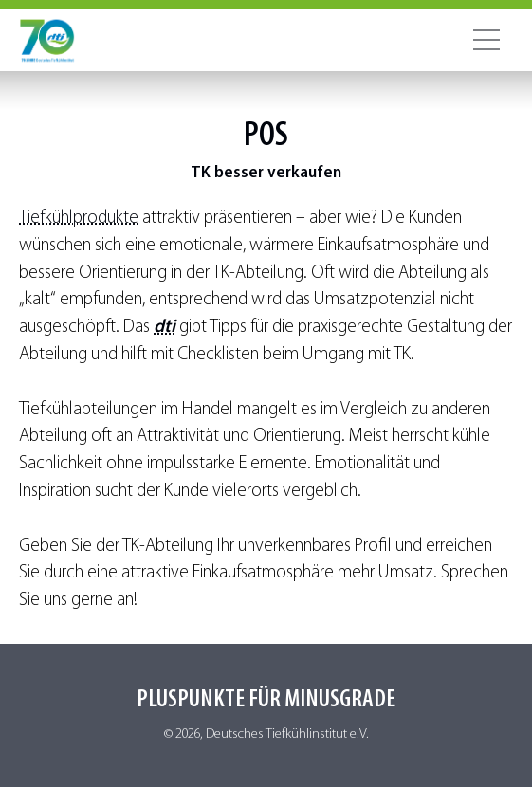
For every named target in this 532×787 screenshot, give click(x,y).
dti (165, 328)
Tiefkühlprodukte (79, 219)
